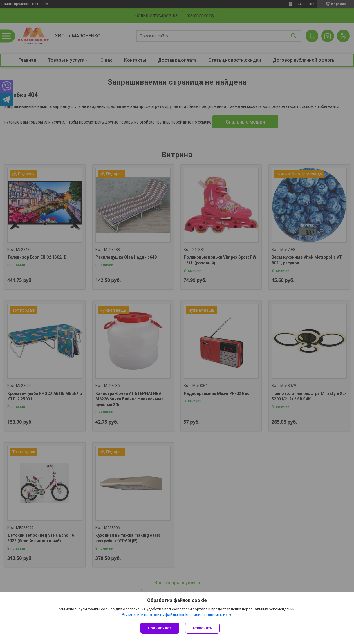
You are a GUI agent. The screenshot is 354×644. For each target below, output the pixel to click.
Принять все (160, 628)
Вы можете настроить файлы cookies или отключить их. (175, 615)
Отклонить (202, 628)
